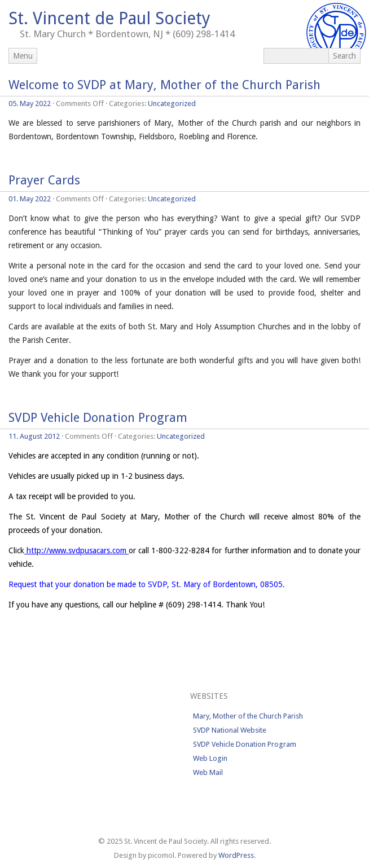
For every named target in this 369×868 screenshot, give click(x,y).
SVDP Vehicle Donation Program (98, 418)
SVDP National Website (230, 730)
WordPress (236, 855)
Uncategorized (172, 103)
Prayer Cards (44, 180)
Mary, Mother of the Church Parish (248, 716)
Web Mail (208, 772)
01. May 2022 (30, 199)
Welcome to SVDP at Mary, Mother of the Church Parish (164, 85)
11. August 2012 (34, 436)
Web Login (210, 758)
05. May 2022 (30, 103)
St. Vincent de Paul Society (109, 18)
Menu (23, 56)
